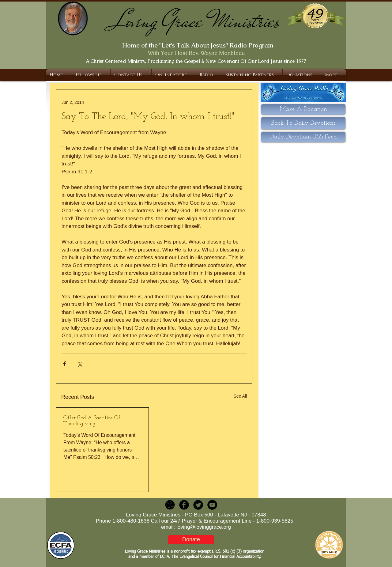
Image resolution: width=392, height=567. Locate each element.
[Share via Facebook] (64, 364)
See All (240, 396)
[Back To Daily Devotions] (303, 123)
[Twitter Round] (198, 505)
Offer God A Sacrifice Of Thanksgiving (92, 421)
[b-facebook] (184, 505)
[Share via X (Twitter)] (79, 364)
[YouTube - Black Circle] (212, 505)
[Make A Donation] (303, 109)
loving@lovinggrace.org (204, 527)
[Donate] (191, 540)
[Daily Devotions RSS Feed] (303, 137)
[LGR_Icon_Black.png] (170, 505)
